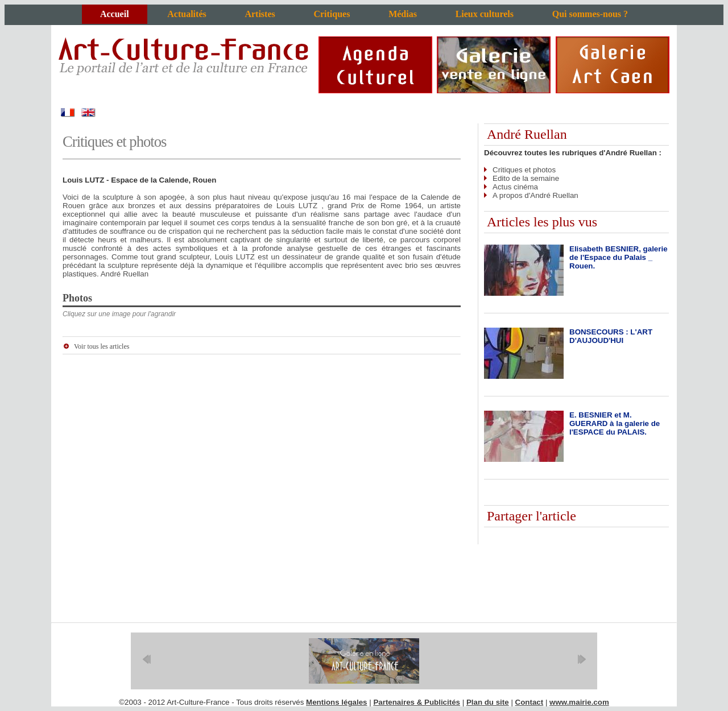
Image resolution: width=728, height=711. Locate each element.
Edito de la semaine (526, 178)
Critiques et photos (524, 170)
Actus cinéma (515, 187)
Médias (403, 14)
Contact (530, 702)
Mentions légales (336, 702)
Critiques (332, 14)
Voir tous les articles (102, 346)
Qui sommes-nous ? (590, 14)
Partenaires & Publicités (417, 702)
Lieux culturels (485, 14)
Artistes (260, 14)
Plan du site (488, 702)
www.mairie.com (579, 702)
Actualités (187, 14)
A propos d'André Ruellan (535, 195)
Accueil (115, 14)
